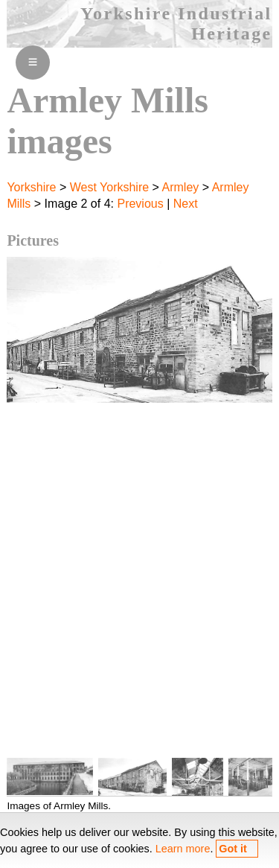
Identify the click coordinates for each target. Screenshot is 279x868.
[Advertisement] (139, 588)
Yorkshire (31, 187)
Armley (181, 187)
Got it (233, 849)
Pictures (33, 240)
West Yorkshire (109, 187)
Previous (140, 204)
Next (186, 204)
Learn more (183, 849)
